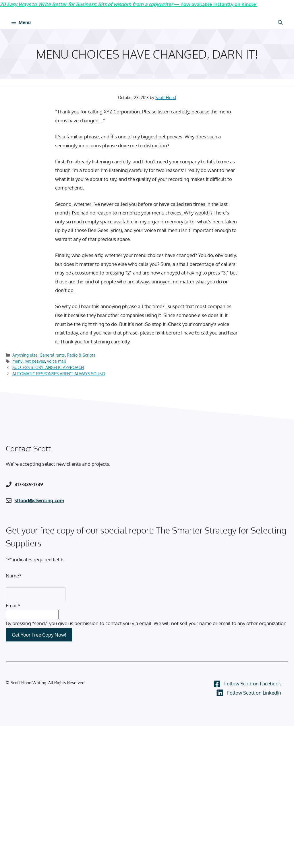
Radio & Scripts (81, 355)
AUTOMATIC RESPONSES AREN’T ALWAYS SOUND (59, 374)
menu (18, 361)
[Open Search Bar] (280, 22)
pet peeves (35, 361)
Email (13, 605)
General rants (52, 355)
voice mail (57, 361)
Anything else (25, 355)
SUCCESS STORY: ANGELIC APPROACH (48, 367)
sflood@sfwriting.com (39, 500)
